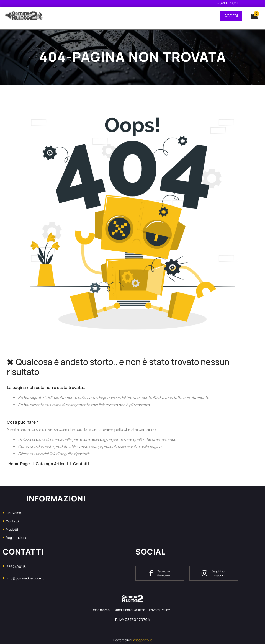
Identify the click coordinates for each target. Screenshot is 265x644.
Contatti (81, 464)
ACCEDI (231, 16)
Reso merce (101, 610)
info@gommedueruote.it (25, 578)
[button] (251, 16)
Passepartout (142, 640)
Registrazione (15, 538)
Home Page (19, 464)
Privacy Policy (159, 610)
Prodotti (10, 530)
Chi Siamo (12, 513)
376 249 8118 (16, 567)
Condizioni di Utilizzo (129, 610)
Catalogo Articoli (52, 464)
